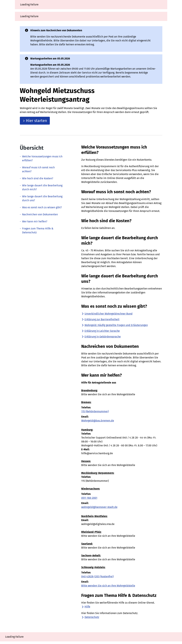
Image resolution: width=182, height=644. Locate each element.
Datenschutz (90, 617)
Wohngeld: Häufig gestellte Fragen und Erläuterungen (115, 325)
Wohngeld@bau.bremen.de (98, 421)
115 (95, 411)
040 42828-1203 (97, 576)
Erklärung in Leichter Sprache (101, 331)
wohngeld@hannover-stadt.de (99, 507)
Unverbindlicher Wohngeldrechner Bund (107, 314)
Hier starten (35, 121)
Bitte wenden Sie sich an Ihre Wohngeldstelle (108, 586)
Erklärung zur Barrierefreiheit (100, 319)
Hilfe (86, 607)
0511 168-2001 (89, 498)
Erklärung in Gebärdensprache (101, 337)
